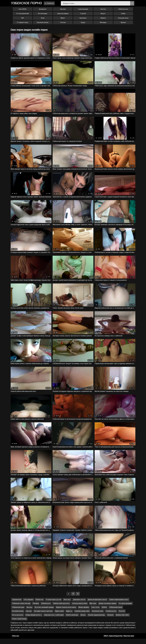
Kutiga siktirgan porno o (34, 620)
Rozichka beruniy (18, 616)
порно (28, 4)
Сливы (123, 15)
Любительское (123, 11)
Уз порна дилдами (125, 609)
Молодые (103, 24)
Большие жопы (123, 19)
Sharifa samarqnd (72, 620)
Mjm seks (93, 609)
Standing (36, 609)
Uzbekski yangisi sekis (82, 616)
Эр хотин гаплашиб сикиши (44, 613)
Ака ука (29, 613)
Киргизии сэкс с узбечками (54, 620)
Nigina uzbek (59, 616)
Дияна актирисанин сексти (97, 605)
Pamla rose (39, 605)
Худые (83, 24)
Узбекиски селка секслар (21, 609)
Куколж (29, 616)
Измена (103, 19)
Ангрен (83, 620)
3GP (23, 19)
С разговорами (83, 11)
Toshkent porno (111, 616)
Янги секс (67, 605)
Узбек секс (15, 641)
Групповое (83, 19)
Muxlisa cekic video (122, 620)
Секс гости (95, 613)
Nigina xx (69, 616)
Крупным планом (43, 24)
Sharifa (104, 613)
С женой (83, 15)
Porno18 (122, 616)
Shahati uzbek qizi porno (61, 609)
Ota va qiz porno (18, 620)
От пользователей (23, 15)
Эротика (63, 11)
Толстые (63, 24)
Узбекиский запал (116, 613)
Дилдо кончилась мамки (107, 609)
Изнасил (110, 620)
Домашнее (43, 11)
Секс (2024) (23, 11)
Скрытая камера (63, 15)
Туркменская (17, 605)
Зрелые (123, 24)
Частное (103, 11)
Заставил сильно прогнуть (43, 616)
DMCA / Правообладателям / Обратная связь (119, 641)
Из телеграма (43, 15)
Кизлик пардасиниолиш (96, 620)
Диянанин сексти (79, 605)
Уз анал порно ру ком (53, 605)
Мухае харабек (84, 613)
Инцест (103, 15)
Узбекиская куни (18, 613)
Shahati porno (46, 609)
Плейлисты (55, 3)
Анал (43, 19)
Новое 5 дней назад (19, 624)
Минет (63, 19)
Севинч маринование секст (119, 605)
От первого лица (23, 24)
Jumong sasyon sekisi (80, 609)
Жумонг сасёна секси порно (66, 613)
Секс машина (28, 605)
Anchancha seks (98, 616)
